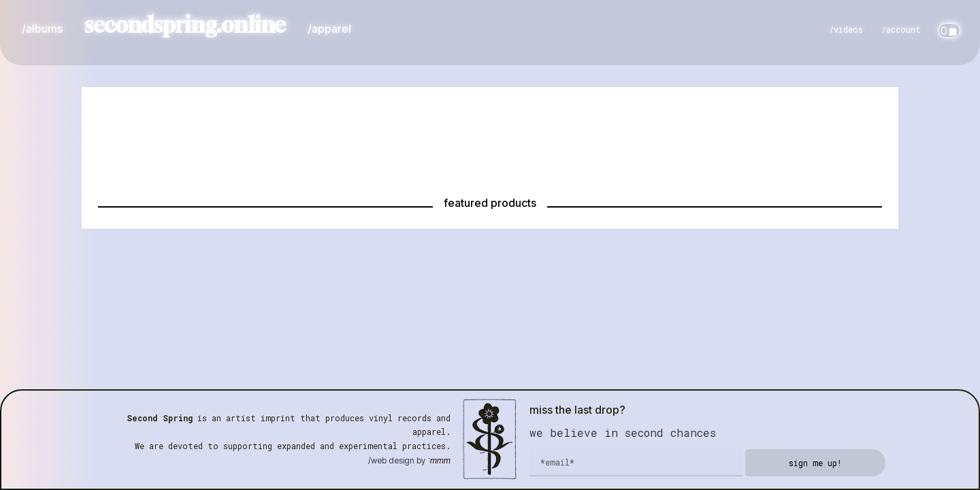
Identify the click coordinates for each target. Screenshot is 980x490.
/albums (42, 29)
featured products (490, 203)
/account (901, 29)
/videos (846, 29)
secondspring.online (185, 24)
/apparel (329, 29)
